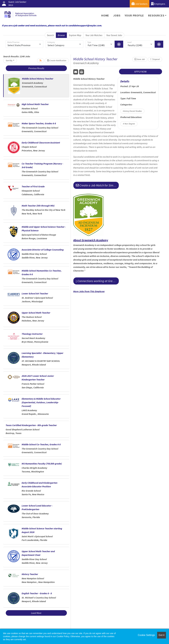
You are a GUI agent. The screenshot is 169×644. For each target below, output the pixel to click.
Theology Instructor (32, 334)
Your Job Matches (94, 35)
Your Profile (134, 15)
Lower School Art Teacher (35, 293)
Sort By (9, 60)
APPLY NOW (140, 72)
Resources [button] (156, 15)
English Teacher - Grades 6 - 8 (37, 593)
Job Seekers (140, 4)
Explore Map (75, 35)
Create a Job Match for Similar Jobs (97, 185)
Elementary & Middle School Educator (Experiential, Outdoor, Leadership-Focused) (41, 402)
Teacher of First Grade (33, 186)
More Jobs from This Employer (89, 291)
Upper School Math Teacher (36, 313)
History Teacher (30, 574)
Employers (158, 4)
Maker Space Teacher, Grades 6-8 (39, 123)
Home (105, 15)
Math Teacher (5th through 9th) (38, 206)
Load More (36, 613)
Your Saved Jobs (114, 35)
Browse (61, 35)
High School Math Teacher (35, 104)
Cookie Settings (146, 635)
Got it (162, 635)
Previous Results (36, 68)
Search (50, 35)
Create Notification (57, 60)
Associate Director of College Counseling (43, 250)
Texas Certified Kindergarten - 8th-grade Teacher (31, 425)
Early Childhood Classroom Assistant (41, 143)
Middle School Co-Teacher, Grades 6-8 (41, 444)
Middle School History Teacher (38, 79)
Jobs (117, 15)
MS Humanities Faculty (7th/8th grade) (42, 464)
